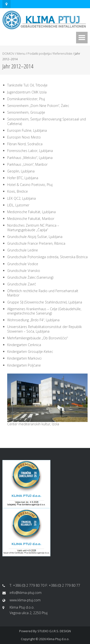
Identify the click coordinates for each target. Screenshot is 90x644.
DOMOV (8, 53)
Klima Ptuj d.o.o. (58, 639)
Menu (21, 53)
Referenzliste (63, 53)
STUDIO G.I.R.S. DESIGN (54, 631)
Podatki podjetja (39, 53)
